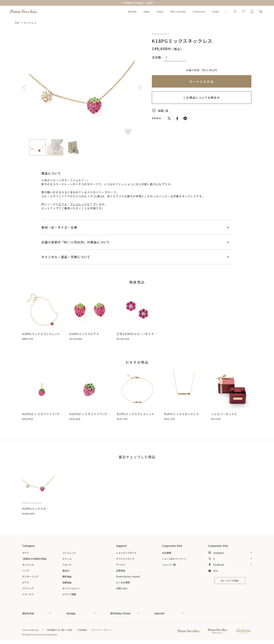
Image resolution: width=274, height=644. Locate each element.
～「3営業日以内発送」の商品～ (137, 3)
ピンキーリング (30, 576)
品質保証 (121, 570)
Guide (216, 12)
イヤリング (28, 588)
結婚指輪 (67, 582)
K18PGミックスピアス (84, 334)
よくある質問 (123, 582)
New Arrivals (178, 12)
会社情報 (167, 553)
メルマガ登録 (230, 581)
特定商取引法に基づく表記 (60, 630)
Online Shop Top (30, 630)
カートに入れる (202, 81)
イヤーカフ (28, 594)
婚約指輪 (67, 576)
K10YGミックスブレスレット (136, 414)
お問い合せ (122, 588)
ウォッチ (67, 565)
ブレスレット (79, 204)
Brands (133, 12)
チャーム (67, 559)
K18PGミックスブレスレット (41, 334)
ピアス (63, 204)
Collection (199, 12)
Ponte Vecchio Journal (128, 576)
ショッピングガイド (126, 553)
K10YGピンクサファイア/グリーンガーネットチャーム (43, 416)
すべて (26, 553)
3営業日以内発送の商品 (34, 559)
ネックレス (30, 23)
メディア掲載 (69, 594)
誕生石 (66, 570)
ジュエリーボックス (224, 414)
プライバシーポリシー (102, 630)
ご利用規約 (82, 630)
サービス (121, 565)
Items (147, 12)
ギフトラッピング (125, 559)
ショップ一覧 (169, 565)
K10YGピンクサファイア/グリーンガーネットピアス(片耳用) (90, 416)
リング (26, 570)
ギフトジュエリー (72, 588)
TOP (17, 23)
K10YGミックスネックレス (182, 414)
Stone (160, 12)
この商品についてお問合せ (202, 98)
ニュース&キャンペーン (174, 559)
